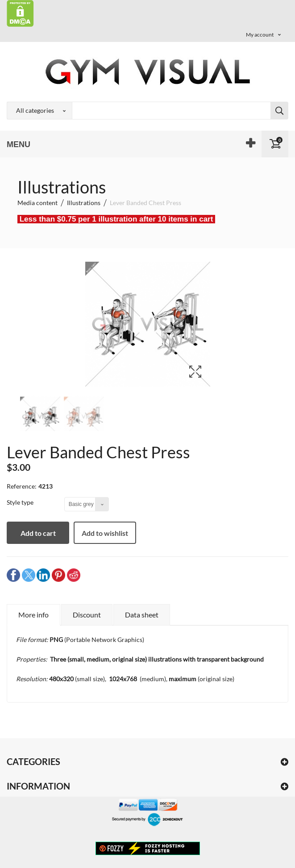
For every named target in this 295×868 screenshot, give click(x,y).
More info (33, 615)
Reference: (22, 486)
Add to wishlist (105, 533)
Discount (87, 615)
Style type (21, 502)
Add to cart (38, 533)
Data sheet (142, 615)
